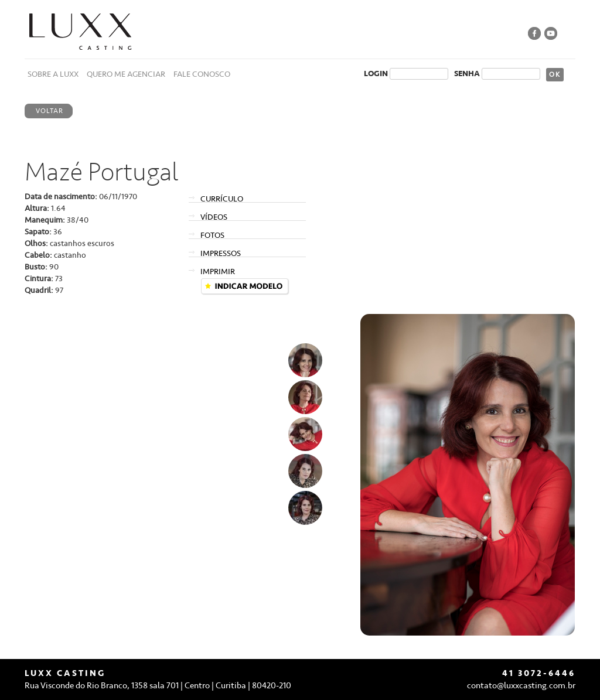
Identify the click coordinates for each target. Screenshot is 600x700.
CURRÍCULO (222, 199)
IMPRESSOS (221, 253)
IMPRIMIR (218, 272)
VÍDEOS (214, 217)
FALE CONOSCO (202, 74)
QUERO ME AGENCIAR (126, 74)
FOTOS (212, 235)
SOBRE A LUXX (53, 74)
